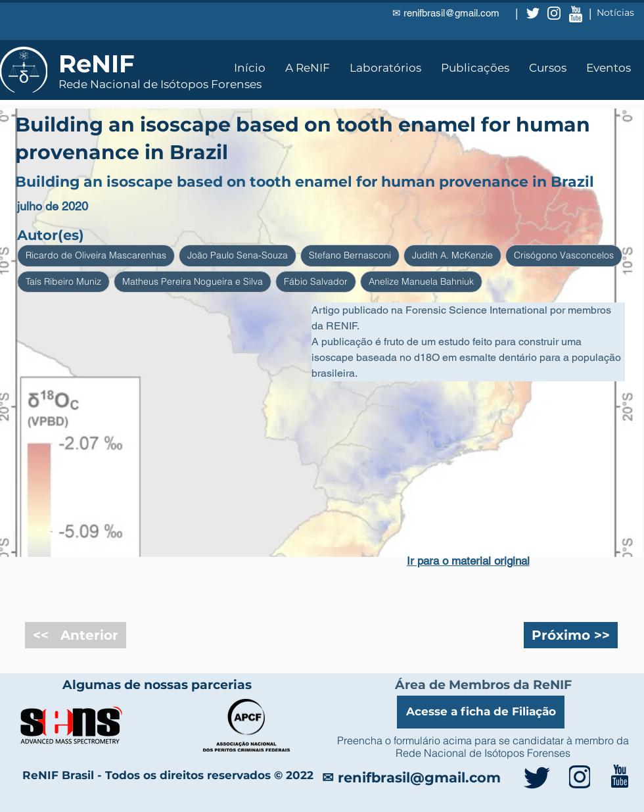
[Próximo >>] (571, 635)
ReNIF (97, 63)
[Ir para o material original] (468, 561)
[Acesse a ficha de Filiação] (481, 712)
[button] (308, 68)
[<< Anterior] (76, 635)
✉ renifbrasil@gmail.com (446, 13)
